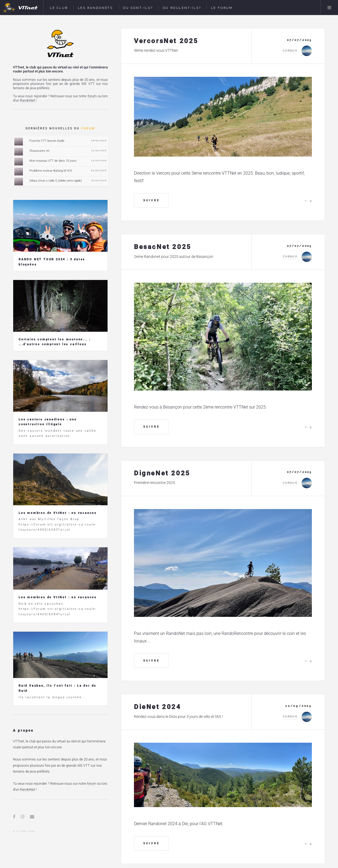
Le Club (59, 8)
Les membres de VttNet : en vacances (58, 513)
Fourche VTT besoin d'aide (47, 141)
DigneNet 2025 (162, 473)
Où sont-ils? (138, 8)
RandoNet (27, 100)
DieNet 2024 (158, 707)
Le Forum (222, 8)
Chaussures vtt (39, 151)
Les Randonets (95, 8)
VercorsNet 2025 (166, 41)
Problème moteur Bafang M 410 (51, 171)
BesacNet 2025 (163, 247)
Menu (329, 8)
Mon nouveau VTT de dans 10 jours (53, 161)
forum (92, 96)
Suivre (151, 200)
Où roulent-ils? (182, 8)
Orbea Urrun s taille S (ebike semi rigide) (56, 181)
